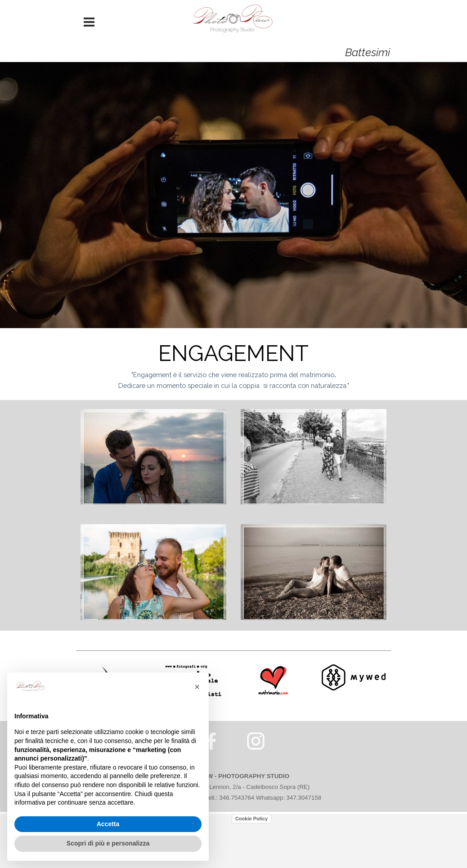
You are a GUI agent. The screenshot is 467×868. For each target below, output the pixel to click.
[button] (197, 687)
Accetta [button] (108, 824)
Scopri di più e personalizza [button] (108, 843)
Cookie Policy (251, 819)
